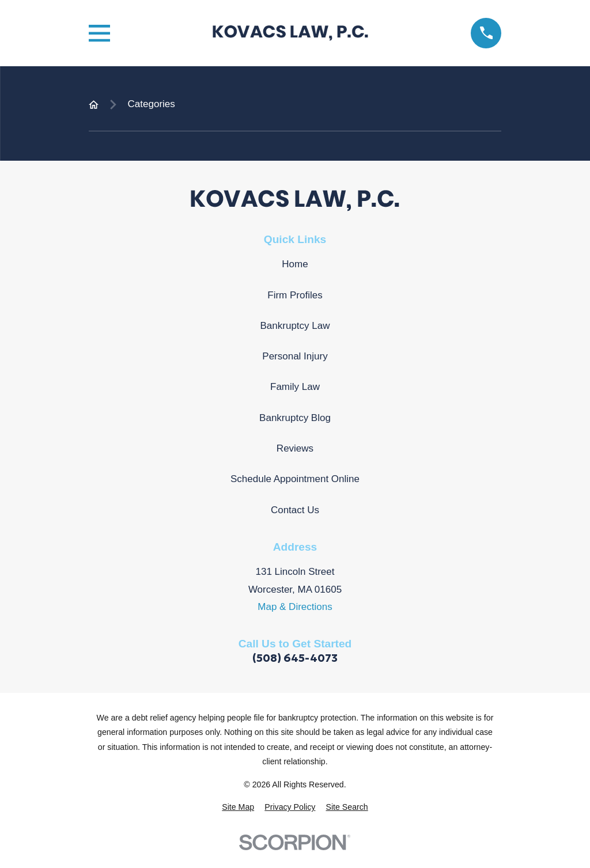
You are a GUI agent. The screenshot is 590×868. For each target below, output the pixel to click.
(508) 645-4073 (295, 658)
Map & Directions (295, 607)
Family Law (295, 387)
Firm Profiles (295, 295)
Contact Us (295, 510)
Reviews (295, 448)
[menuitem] (238, 808)
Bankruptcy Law (295, 326)
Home (295, 264)
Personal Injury (295, 356)
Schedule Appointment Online (295, 479)
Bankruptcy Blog (295, 418)
